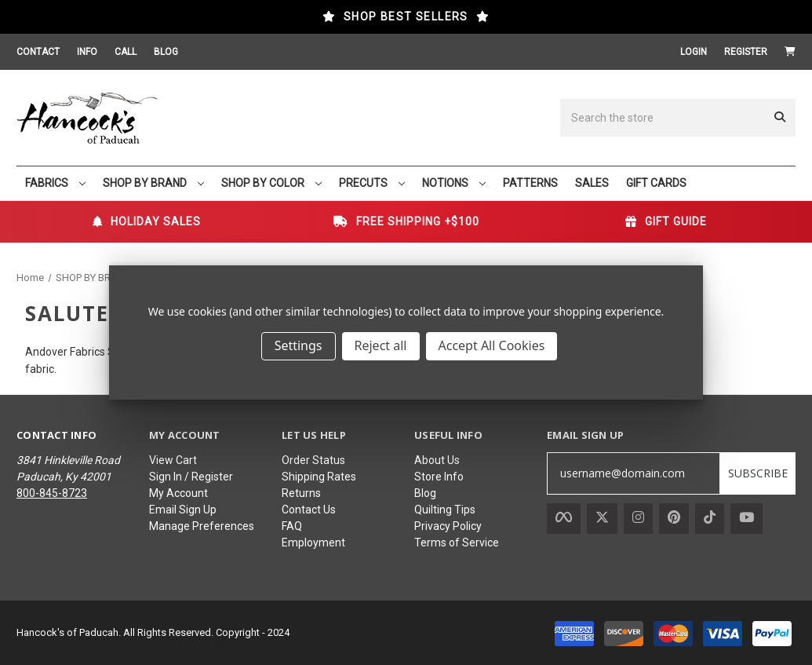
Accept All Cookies (492, 345)
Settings (299, 345)
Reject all (381, 345)
